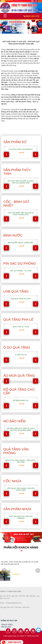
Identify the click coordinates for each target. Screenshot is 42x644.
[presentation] (6, 154)
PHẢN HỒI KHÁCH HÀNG (21, 547)
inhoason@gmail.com (12, 603)
